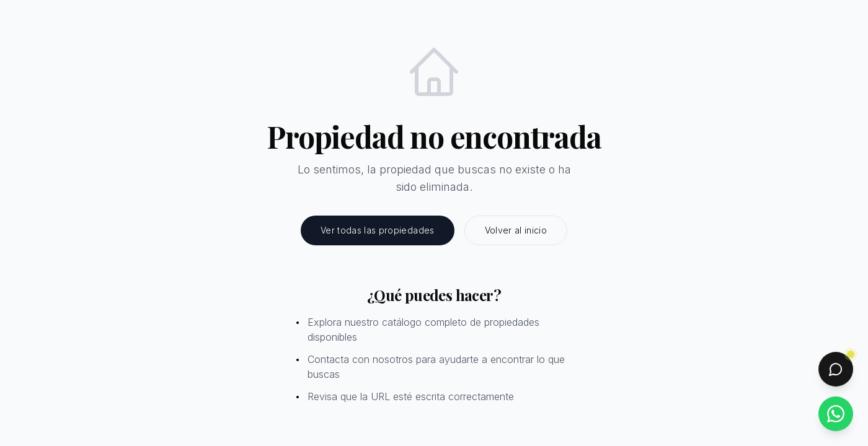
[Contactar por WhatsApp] (836, 414)
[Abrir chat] (836, 369)
